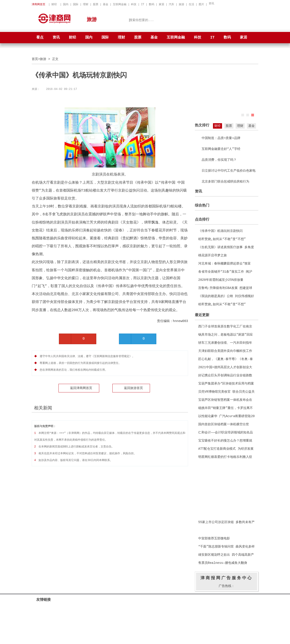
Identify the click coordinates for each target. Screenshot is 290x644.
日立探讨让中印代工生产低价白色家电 (229, 171)
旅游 (181, 4)
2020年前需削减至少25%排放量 (221, 280)
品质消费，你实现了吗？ (219, 160)
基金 (106, 4)
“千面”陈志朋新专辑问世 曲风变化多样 (226, 547)
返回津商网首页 (81, 388)
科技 (134, 4)
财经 (54, 4)
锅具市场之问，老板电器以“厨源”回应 (226, 335)
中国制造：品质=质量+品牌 (221, 138)
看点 (40, 38)
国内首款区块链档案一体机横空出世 (224, 424)
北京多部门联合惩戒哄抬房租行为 (225, 181)
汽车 (172, 4)
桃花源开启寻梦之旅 (213, 255)
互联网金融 (120, 4)
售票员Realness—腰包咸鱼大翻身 (223, 563)
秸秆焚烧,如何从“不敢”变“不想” (222, 239)
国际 (76, 4)
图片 (201, 4)
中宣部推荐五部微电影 (214, 538)
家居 (162, 4)
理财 (86, 4)
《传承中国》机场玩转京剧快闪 (220, 231)
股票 (96, 4)
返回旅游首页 (133, 388)
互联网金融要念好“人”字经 (221, 149)
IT (143, 4)
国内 (66, 4)
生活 (191, 4)
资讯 (211, 4)
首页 (35, 59)
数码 (152, 4)
